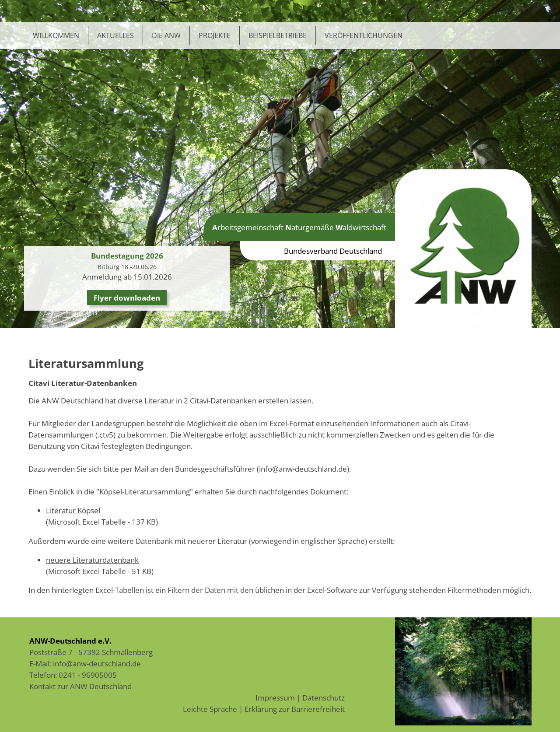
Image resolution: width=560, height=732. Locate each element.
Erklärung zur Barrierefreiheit (295, 709)
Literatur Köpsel (73, 510)
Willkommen (56, 35)
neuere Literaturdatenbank (92, 560)
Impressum (275, 697)
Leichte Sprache (210, 709)
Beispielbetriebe (278, 35)
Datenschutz (324, 697)
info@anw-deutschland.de (97, 663)
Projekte (215, 35)
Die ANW (166, 35)
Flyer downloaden (127, 298)
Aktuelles (115, 35)
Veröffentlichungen (364, 35)
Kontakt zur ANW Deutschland (80, 686)
